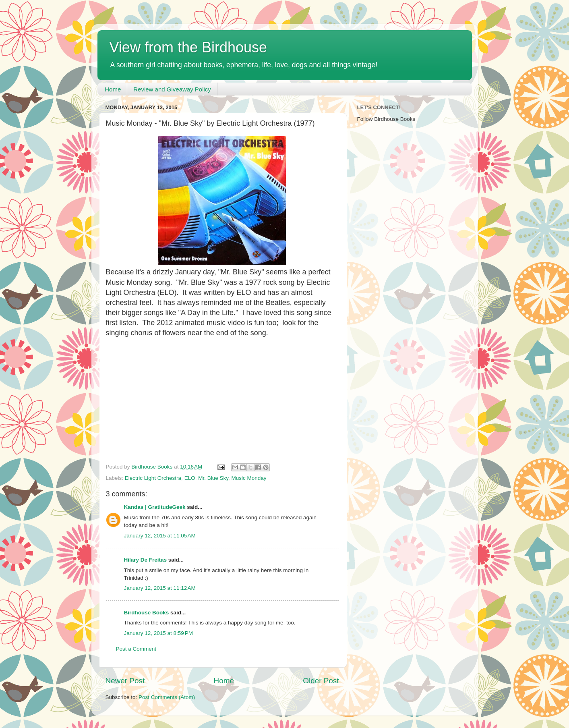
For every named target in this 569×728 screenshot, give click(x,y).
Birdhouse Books (147, 613)
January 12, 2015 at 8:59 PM (159, 633)
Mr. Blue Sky (213, 478)
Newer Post (125, 681)
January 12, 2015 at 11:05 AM (160, 536)
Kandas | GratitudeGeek (155, 507)
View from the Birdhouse (188, 47)
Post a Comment (136, 649)
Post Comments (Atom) (167, 697)
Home (113, 89)
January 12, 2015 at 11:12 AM (160, 588)
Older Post (321, 681)
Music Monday (249, 478)
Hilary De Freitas (146, 560)
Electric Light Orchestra (153, 478)
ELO (190, 478)
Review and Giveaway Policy (172, 89)
